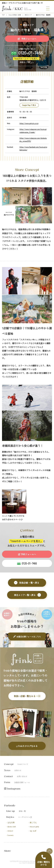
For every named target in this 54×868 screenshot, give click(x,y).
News (13, 770)
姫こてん (33, 822)
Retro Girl (12, 827)
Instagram (12, 789)
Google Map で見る (29, 105)
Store (7, 851)
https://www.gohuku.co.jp (29, 123)
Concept (16, 764)
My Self (33, 831)
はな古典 (11, 822)
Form (17, 782)
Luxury (11, 835)
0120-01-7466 (30, 53)
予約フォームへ (27, 39)
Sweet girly (34, 827)
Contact (16, 776)
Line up (16, 811)
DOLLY (10, 831)
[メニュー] (48, 9)
